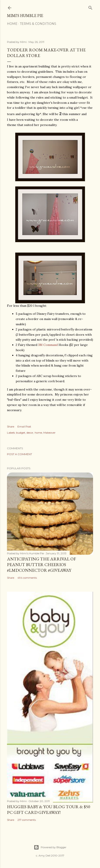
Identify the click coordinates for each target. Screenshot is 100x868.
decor (30, 433)
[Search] (90, 7)
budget (21, 433)
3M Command (48, 345)
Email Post (24, 426)
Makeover (49, 433)
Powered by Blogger (50, 847)
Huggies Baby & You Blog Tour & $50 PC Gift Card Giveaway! (49, 809)
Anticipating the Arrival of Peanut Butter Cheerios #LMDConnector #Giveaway (42, 565)
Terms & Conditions (38, 24)
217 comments (27, 820)
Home (12, 24)
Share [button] (11, 426)
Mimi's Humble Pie (25, 16)
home (38, 433)
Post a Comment (19, 454)
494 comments (27, 578)
